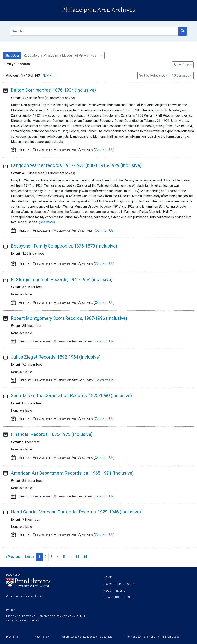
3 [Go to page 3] (52, 557)
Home (108, 577)
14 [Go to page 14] (77, 557)
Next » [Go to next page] (30, 557)
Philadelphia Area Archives (98, 10)
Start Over (12, 55)
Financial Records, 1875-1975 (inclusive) (52, 434)
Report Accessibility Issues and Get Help (87, 637)
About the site (114, 591)
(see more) (47, 222)
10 (181, 75)
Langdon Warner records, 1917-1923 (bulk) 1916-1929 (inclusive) (76, 165)
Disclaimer (13, 637)
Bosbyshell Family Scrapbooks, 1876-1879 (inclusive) (64, 246)
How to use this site (119, 597)
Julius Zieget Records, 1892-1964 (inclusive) (56, 357)
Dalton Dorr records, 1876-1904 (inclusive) (53, 90)
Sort (152, 75)
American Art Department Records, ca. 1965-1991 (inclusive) (72, 473)
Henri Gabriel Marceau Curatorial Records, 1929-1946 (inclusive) (76, 512)
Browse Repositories (119, 584)
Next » (47, 75)
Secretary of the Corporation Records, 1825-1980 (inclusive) (71, 396)
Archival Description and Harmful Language (152, 637)
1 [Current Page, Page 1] (39, 557)
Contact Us (104, 150)
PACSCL (11, 610)
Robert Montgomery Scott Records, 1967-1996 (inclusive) (69, 318)
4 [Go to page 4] (58, 557)
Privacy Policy (40, 637)
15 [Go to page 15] (85, 557)
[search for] (94, 31)
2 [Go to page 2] (45, 557)
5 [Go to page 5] (64, 557)
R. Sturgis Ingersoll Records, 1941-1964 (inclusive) (62, 279)
